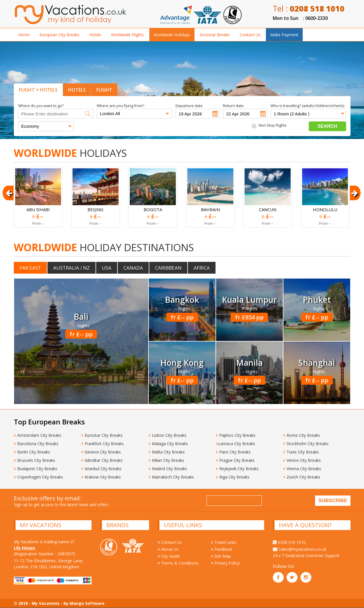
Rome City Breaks (302, 435)
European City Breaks (59, 35)
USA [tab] (107, 268)
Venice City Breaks (302, 460)
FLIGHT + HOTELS (38, 90)
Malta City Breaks (167, 452)
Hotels (95, 35)
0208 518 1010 (289, 542)
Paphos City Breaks (236, 435)
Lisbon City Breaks (167, 435)
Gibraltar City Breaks (102, 460)
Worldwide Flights (127, 35)
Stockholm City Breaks (306, 444)
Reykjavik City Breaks (237, 469)
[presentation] (308, 502)
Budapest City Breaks (36, 469)
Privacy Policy (225, 563)
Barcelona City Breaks (36, 444)
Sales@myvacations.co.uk (300, 549)
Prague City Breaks (235, 460)
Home (24, 35)
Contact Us (250, 35)
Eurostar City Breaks (102, 435)
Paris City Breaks (233, 452)
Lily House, (25, 548)
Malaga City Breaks (168, 444)
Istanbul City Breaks (101, 469)
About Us (168, 549)
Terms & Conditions (178, 563)
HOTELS (77, 90)
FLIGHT (104, 90)
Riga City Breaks (233, 477)
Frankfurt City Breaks (102, 444)
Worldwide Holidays (172, 35)
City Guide (169, 556)
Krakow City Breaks (101, 477)
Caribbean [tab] (168, 268)
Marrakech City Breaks (171, 477)
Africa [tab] (202, 268)
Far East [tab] (30, 268)
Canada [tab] (133, 268)
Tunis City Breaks (302, 452)
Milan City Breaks (166, 460)
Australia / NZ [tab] (72, 268)
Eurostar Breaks (215, 35)
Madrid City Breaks (168, 469)
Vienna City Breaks (302, 469)
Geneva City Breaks (101, 452)
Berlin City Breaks (32, 452)
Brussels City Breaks (35, 460)
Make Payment (284, 35)
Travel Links (224, 542)
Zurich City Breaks (302, 477)
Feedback (222, 549)
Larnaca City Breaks (236, 444)
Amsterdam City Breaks (38, 435)
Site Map (221, 556)
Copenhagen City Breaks (38, 477)
